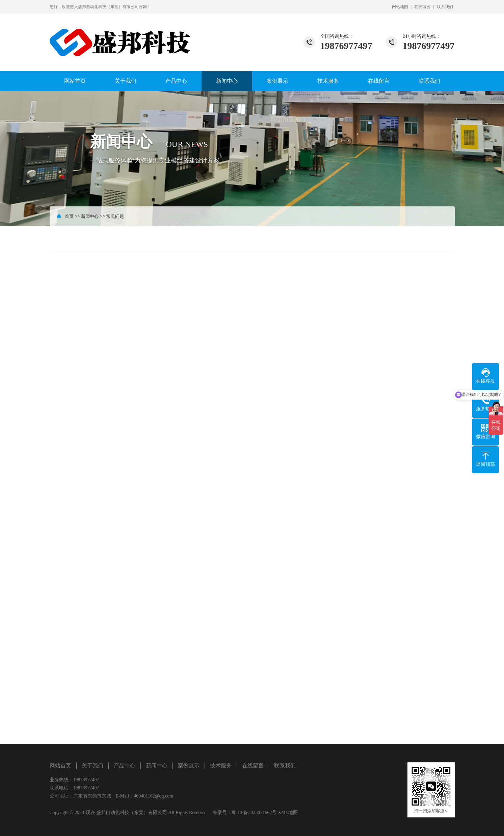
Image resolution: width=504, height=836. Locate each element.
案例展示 (277, 81)
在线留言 (422, 7)
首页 (69, 216)
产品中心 (176, 81)
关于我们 (126, 81)
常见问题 (115, 216)
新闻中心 (227, 81)
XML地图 (288, 813)
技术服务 (328, 81)
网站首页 (75, 81)
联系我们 (445, 7)
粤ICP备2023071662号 (254, 813)
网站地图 (400, 7)
